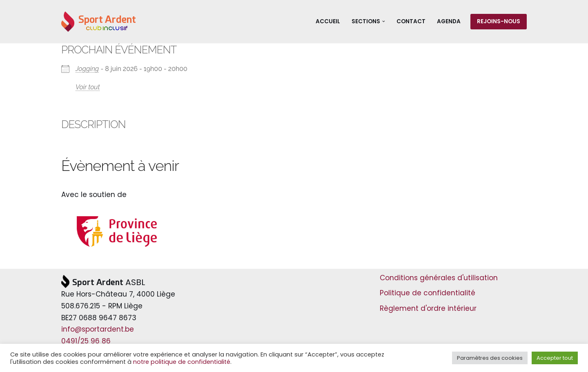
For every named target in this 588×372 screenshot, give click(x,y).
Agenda (449, 21)
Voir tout (88, 87)
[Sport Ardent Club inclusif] (99, 22)
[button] (384, 21)
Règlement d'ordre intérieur (428, 308)
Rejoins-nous (499, 21)
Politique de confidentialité (428, 293)
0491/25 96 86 (86, 341)
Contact (411, 21)
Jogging (87, 69)
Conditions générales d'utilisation (439, 278)
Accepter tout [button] (555, 358)
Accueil (328, 21)
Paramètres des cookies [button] (490, 358)
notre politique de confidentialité (182, 362)
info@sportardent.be (98, 329)
